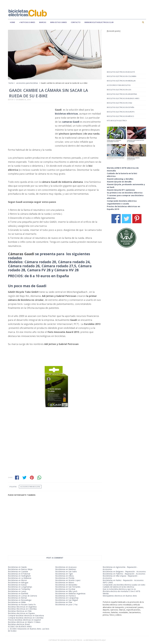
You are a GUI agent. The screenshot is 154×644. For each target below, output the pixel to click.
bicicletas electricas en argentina (122, 94)
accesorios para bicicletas (27, 83)
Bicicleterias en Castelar (18, 571)
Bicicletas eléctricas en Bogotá (121, 72)
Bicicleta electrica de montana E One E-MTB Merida (121, 592)
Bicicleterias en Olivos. (65, 576)
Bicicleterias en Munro (65, 582)
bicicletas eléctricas (66, 114)
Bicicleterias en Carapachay (67, 598)
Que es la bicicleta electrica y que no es (119, 589)
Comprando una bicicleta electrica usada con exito (124, 585)
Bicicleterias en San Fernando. (68, 587)
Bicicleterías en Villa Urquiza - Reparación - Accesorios (121, 577)
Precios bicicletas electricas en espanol (24, 620)
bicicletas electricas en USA (119, 90)
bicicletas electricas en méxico (120, 116)
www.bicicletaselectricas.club (99, 22)
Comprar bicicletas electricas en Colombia (26, 618)
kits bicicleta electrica (117, 121)
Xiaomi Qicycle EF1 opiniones (121, 190)
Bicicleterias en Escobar (65, 589)
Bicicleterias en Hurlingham (19, 576)
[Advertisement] (99, 11)
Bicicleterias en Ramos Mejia (20, 569)
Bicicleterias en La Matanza (20, 578)
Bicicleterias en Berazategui (20, 600)
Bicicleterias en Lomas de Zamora (22, 596)
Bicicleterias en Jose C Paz (66, 605)
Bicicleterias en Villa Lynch (66, 591)
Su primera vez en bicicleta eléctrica (125, 193)
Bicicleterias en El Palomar (19, 574)
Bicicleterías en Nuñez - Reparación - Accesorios (123, 580)
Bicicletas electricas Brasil (19, 624)
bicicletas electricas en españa (121, 107)
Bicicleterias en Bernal (17, 598)
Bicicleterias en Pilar (64, 602)
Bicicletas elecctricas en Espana (21, 613)
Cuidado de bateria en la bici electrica (118, 587)
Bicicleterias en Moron (17, 580)
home (11, 83)
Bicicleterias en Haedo (17, 567)
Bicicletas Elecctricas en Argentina (22, 607)
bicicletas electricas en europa (121, 112)
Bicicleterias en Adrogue (18, 582)
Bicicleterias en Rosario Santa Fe (22, 605)
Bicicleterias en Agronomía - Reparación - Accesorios (120, 568)
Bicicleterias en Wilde (17, 602)
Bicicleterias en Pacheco (66, 596)
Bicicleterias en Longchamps (20, 587)
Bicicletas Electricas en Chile (20, 611)
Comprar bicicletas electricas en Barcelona (26, 616)
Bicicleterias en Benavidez (66, 585)
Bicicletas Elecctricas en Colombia (22, 609)
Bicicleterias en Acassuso (66, 567)
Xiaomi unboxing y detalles (120, 179)
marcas (43, 22)
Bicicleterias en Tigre (64, 574)
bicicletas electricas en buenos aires (123, 98)
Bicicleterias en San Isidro (66, 571)
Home (12, 22)
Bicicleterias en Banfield (18, 593)
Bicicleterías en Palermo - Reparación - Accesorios (124, 574)
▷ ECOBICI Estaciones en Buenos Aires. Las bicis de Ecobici (29, 630)
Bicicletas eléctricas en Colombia (122, 76)
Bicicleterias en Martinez (66, 569)
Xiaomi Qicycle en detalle (119, 182)
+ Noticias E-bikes (27, 22)
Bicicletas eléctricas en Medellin (121, 81)
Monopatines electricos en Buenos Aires (120, 596)
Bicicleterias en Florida (65, 578)
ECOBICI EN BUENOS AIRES (20, 627)
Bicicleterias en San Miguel (67, 600)
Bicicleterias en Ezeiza (17, 585)
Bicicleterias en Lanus (17, 591)
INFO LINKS (108, 582)
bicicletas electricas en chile (120, 103)
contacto (76, 22)
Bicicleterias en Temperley (19, 589)
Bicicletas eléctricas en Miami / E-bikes (24, 622)
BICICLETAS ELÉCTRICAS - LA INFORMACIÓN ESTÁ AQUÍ (85, 640)
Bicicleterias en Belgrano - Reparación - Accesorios (124, 571)
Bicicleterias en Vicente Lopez (68, 580)
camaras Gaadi (71, 122)
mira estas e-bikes (59, 22)
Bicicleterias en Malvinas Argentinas (70, 593)
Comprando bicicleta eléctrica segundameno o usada (122, 202)
